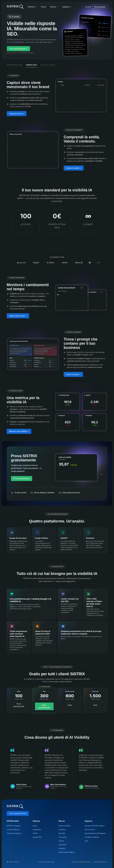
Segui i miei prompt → (18, 316)
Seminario (62, 830)
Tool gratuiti (63, 837)
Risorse (53, 7)
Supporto (66, 7)
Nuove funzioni (90, 830)
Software (31, 7)
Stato (86, 841)
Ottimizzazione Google (15, 65)
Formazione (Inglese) (14, 833)
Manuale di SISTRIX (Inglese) (95, 826)
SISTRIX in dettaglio (14, 826)
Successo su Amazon (48, 65)
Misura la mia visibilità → (19, 431)
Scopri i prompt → (73, 374)
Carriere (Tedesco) (13, 830)
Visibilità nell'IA (31, 65)
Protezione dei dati (81, 862)
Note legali (100, 862)
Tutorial (61, 841)
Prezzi (43, 7)
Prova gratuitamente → (18, 49)
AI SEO (35, 833)
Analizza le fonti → (17, 114)
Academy (62, 848)
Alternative (62, 845)
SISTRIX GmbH (13, 821)
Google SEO (37, 830)
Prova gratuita (100, 7)
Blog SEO (62, 833)
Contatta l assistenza (92, 837)
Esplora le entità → (74, 168)
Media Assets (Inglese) (67, 852)
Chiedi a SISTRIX (65, 826)
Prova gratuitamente (22, 479)
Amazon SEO (37, 837)
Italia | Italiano (14, 862)
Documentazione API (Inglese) (95, 833)
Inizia (70, 705)
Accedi (88, 7)
